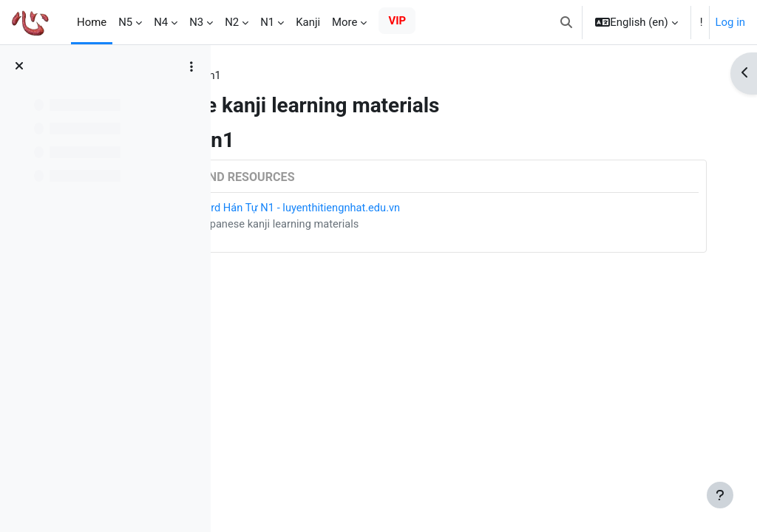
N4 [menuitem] (161, 22)
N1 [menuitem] (267, 22)
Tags (251, 76)
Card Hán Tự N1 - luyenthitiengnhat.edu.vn (414, 208)
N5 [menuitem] (125, 22)
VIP (397, 21)
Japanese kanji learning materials (393, 225)
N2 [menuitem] (232, 22)
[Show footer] (720, 495)
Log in (730, 22)
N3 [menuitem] (196, 22)
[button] (566, 22)
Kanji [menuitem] (308, 22)
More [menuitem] (344, 22)
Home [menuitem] (92, 22)
